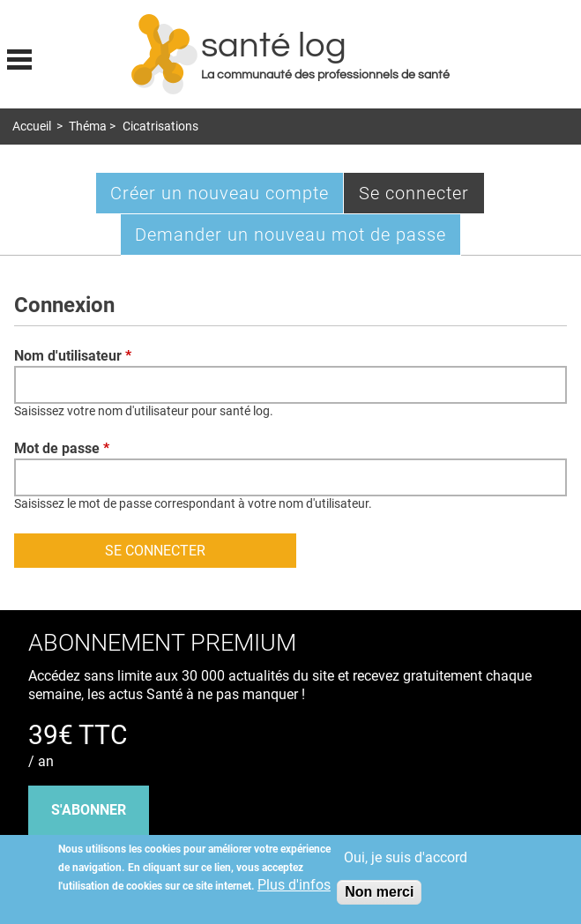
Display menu (19, 57)
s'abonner (89, 810)
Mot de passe (62, 448)
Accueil (32, 127)
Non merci (379, 892)
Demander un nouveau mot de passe (290, 235)
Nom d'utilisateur (73, 356)
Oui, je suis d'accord (406, 857)
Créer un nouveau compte (220, 193)
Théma (88, 127)
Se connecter (422, 197)
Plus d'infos (294, 885)
